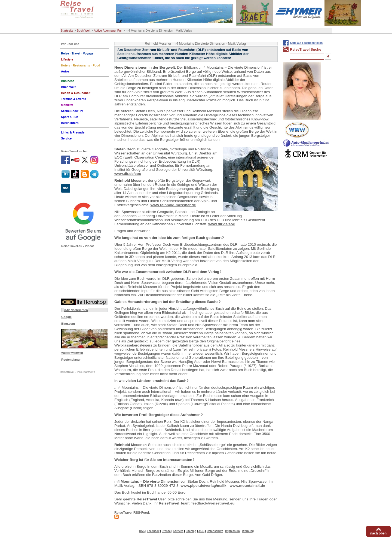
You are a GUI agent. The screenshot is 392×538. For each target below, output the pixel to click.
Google (66, 317)
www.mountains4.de (247, 486)
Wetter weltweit (72, 353)
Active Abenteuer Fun (108, 31)
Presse (166, 531)
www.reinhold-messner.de (173, 205)
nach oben (378, 533)
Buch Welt (84, 31)
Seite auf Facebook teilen (306, 43)
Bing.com (68, 324)
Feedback (153, 531)
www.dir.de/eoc (128, 174)
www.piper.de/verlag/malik (203, 486)
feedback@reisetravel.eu (213, 503)
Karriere (178, 531)
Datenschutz (215, 531)
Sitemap (191, 531)
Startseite (67, 31)
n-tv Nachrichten (76, 310)
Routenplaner (71, 360)
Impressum (232, 531)
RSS (142, 531)
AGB (201, 531)
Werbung (248, 531)
